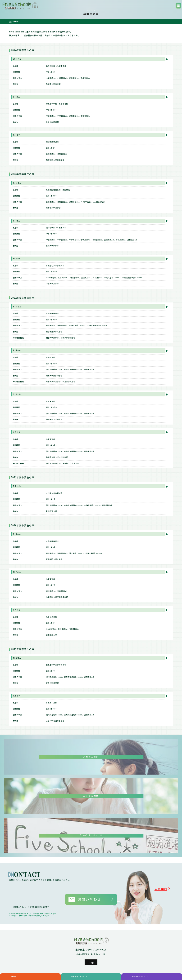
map (91, 954)
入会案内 (167, 887)
